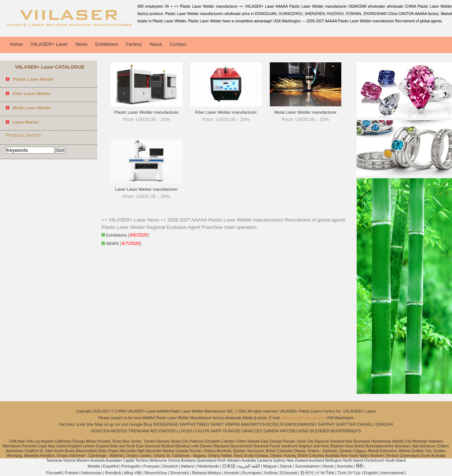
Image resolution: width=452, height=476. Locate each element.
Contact (178, 44)
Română (113, 473)
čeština (271, 473)
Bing (148, 424)
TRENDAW (139, 431)
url (106, 424)
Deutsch (170, 466)
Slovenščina (155, 473)
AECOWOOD (163, 431)
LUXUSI (184, 431)
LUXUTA (201, 431)
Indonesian (92, 473)
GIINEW (271, 431)
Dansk (286, 466)
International (392, 473)
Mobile (94, 466)
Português (131, 466)
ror (118, 424)
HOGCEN (100, 431)
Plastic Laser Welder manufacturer (146, 112)
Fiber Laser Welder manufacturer (226, 112)
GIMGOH (384, 424)
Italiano (188, 466)
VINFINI (232, 424)
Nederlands (208, 466)
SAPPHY (326, 424)
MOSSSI (119, 431)
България (252, 473)
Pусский (54, 473)
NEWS (113, 244)
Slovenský (179, 473)
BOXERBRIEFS (346, 431)
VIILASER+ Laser (49, 44)
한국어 (307, 473)
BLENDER (320, 431)
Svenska (345, 466)
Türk (341, 473)
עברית (355, 473)
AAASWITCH (253, 424)
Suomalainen (307, 466)
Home (16, 44)
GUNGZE (231, 431)
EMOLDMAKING (301, 424)
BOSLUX (275, 424)
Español (111, 466)
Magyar (270, 466)
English (371, 473)
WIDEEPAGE (166, 424)
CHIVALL (366, 424)
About (156, 44)
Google (136, 424)
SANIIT (217, 424)
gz (112, 424)
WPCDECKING (295, 431)
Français (151, 466)
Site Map (94, 424)
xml (125, 424)
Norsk (328, 466)
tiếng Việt (133, 473)
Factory (134, 44)
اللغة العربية (249, 466)
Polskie (72, 473)
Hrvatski (232, 473)
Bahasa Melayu (207, 473)
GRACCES (252, 431)
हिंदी (359, 466)
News (82, 44)
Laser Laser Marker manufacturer (146, 189)
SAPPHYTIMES (194, 424)
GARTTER (346, 424)
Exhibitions (106, 44)
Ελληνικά (289, 473)
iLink (81, 424)
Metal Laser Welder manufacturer (305, 112)
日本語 (229, 466)
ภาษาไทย (325, 473)
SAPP (216, 431)
